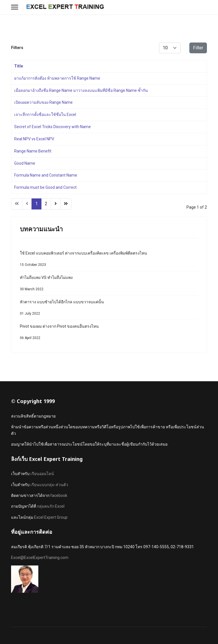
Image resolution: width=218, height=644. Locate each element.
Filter (198, 48)
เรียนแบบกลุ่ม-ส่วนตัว (49, 485)
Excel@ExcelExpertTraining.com (40, 558)
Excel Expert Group (51, 517)
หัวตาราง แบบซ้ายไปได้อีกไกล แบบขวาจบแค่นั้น (109, 309)
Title (19, 66)
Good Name (25, 163)
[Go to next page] (56, 204)
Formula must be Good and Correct (45, 187)
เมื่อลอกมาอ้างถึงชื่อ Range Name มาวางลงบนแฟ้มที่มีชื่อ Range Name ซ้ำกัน (81, 90)
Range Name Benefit (33, 151)
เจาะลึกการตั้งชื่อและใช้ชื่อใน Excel (45, 115)
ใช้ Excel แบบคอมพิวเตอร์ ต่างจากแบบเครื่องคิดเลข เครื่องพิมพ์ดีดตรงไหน (109, 260)
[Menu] (15, 7)
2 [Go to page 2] (46, 204)
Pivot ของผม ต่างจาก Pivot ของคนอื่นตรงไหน (109, 333)
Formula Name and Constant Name (46, 175)
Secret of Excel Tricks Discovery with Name (53, 127)
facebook (59, 495)
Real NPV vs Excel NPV (34, 139)
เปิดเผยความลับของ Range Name (43, 102)
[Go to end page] (66, 204)
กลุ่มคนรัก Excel (51, 506)
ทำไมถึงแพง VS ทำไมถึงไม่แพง (109, 285)
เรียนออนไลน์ (42, 474)
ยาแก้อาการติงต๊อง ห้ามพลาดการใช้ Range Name (57, 78)
